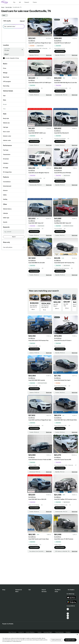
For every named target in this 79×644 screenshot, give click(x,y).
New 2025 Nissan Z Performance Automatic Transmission (56, 308)
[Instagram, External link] (68, 616)
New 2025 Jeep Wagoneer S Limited (66, 307)
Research (27, 2)
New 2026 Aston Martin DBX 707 (34, 306)
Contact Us (21, 632)
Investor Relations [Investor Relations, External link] (31, 632)
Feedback (68, 632)
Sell (20, 2)
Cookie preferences (56, 640)
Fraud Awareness (59, 632)
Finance (35, 2)
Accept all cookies (70, 640)
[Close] (77, 635)
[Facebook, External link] (68, 611)
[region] (39, 638)
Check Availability (34, 51)
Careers (40, 632)
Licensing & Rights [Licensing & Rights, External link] (48, 632)
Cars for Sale (9, 7)
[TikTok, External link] (68, 609)
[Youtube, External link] (68, 614)
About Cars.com (12, 632)
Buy (14, 2)
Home (3, 7)
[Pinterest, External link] (68, 618)
